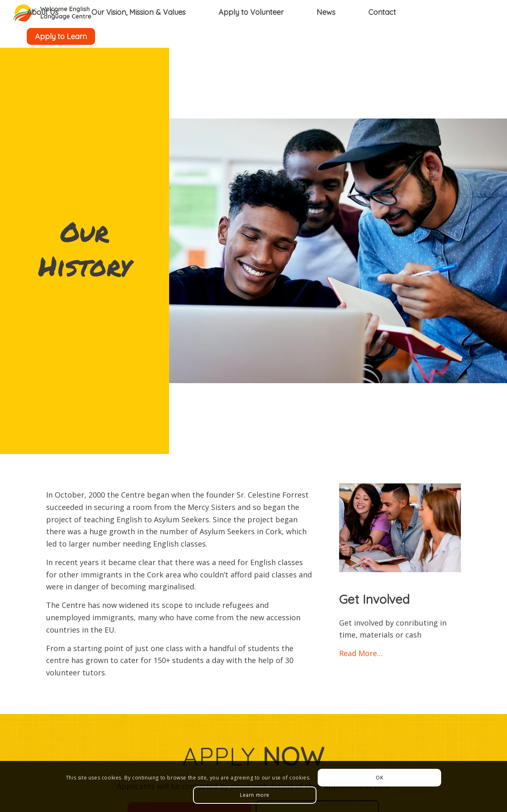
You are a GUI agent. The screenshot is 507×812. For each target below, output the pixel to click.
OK (379, 778)
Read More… (361, 655)
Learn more (255, 795)
